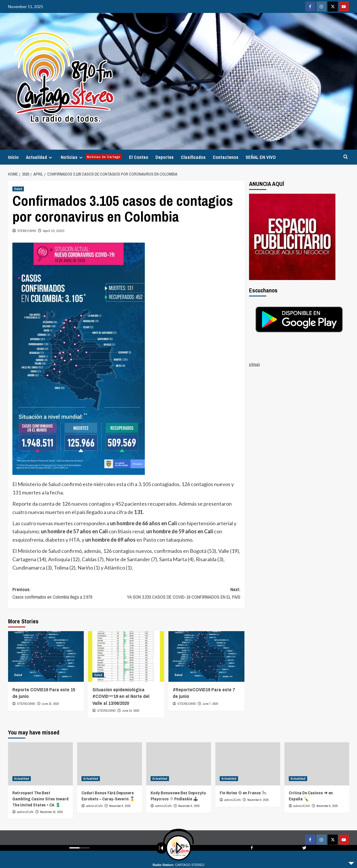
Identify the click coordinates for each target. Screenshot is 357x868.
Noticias (91, 157)
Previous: (69, 593)
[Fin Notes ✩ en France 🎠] (248, 764)
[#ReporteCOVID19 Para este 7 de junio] (206, 656)
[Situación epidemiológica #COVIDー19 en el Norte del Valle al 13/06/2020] (126, 656)
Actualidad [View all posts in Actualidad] (22, 778)
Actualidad (40, 157)
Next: (183, 593)
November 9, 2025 (120, 806)
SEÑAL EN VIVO (261, 157)
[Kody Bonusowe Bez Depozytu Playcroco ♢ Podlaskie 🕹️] (179, 764)
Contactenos (226, 157)
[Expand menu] (50, 158)
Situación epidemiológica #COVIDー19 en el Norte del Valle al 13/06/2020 (121, 696)
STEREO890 (27, 231)
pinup (255, 364)
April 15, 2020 (54, 231)
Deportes (165, 157)
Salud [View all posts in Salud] (18, 189)
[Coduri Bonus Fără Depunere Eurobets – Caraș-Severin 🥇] (110, 764)
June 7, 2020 (210, 704)
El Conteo (139, 157)
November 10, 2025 (52, 812)
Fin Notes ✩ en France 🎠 (243, 793)
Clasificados (193, 157)
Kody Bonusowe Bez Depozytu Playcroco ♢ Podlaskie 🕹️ (178, 796)
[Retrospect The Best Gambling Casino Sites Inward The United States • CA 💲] (40, 764)
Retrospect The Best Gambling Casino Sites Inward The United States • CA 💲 (40, 799)
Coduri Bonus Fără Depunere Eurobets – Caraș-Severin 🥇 (108, 796)
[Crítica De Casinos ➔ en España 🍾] (317, 764)
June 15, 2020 (50, 704)
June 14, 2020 (131, 711)
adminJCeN (25, 812)
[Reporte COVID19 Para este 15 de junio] (46, 656)
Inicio (13, 157)
